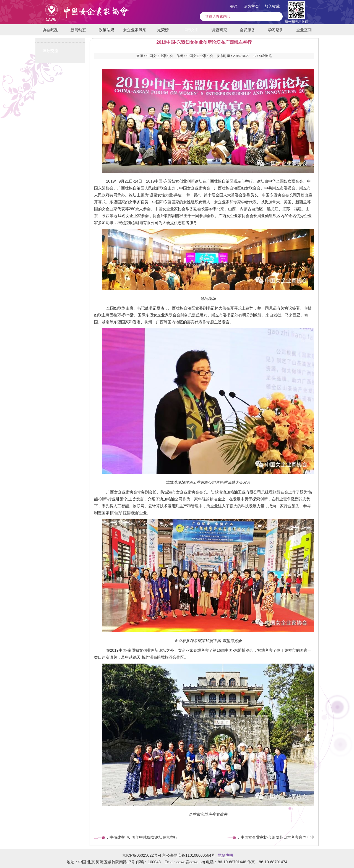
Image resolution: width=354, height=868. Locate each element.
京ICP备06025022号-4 (142, 855)
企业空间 (304, 30)
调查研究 (219, 30)
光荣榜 (163, 30)
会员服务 (248, 30)
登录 (234, 6)
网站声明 (225, 855)
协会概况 (50, 30)
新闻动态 (78, 30)
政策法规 (106, 30)
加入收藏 (272, 6)
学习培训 (276, 30)
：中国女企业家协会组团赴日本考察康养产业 (270, 837)
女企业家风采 (135, 30)
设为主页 (251, 6)
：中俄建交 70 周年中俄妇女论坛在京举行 (136, 837)
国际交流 (191, 30)
